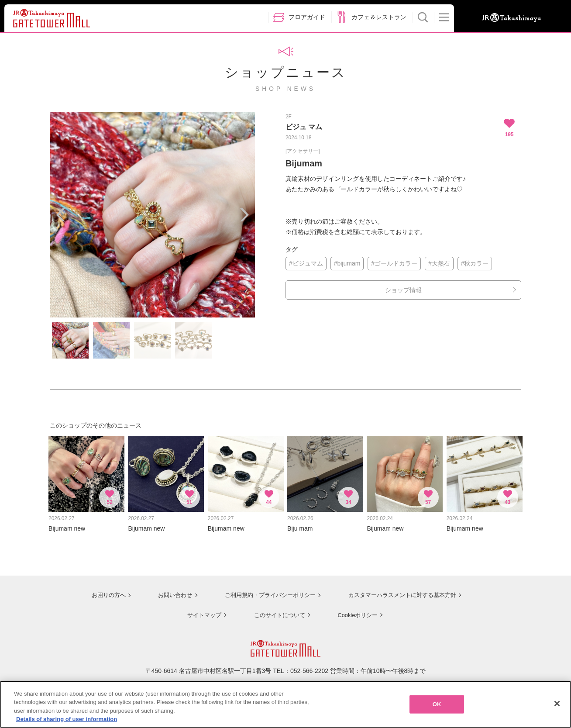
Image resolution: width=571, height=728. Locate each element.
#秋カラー (475, 263)
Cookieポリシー (356, 610)
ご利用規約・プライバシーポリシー (265, 590)
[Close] (557, 706)
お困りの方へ (101, 590)
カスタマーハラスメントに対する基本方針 (402, 590)
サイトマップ (201, 610)
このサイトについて (277, 610)
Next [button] (244, 215)
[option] (152, 215)
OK (437, 707)
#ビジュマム (306, 263)
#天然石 (439, 263)
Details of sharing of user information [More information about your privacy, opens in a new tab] (67, 722)
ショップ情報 (403, 290)
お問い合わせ (168, 590)
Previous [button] (61, 215)
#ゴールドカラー (394, 263)
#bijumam (347, 263)
